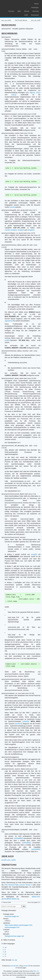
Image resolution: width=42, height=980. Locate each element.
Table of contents (9, 940)
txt (13, 960)
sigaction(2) (9, 321)
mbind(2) (26, 721)
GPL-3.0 (36, 971)
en (6, 947)
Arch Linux (12, 3)
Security (36, 11)
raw (16, 960)
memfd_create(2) (11, 230)
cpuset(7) (18, 724)
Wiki (19, 11)
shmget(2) (31, 230)
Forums (11, 11)
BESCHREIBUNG (10, 33)
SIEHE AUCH (8, 856)
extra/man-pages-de (12, 916)
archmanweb (14, 966)
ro (5, 954)
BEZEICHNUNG (9, 25)
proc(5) (4, 860)
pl (5, 952)
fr (5, 950)
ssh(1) (38, 93)
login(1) (32, 93)
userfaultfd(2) (18, 838)
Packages (35, 8)
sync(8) (12, 207)
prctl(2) (7, 340)
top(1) (13, 95)
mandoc (26, 966)
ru (5, 956)
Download (35, 15)
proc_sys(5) (11, 860)
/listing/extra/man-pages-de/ (14, 936)
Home (36, 4)
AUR (26, 15)
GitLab (27, 11)
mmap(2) (21, 230)
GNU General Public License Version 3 (18, 885)
